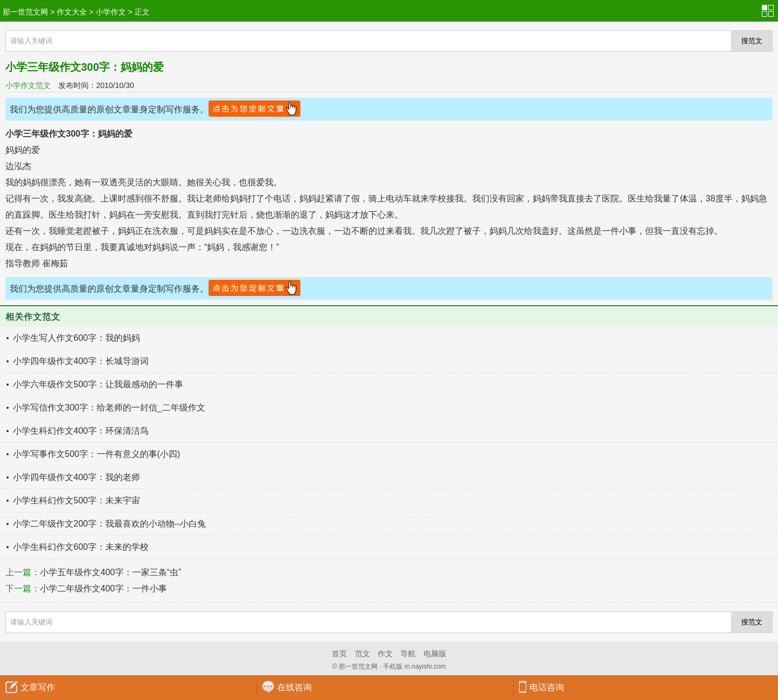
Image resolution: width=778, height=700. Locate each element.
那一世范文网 (25, 12)
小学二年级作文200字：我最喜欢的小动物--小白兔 (109, 524)
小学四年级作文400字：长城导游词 (81, 361)
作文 (385, 654)
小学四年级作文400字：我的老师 (76, 477)
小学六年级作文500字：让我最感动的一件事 (98, 384)
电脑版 (435, 654)
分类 (770, 11)
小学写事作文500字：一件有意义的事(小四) (96, 454)
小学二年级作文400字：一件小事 (103, 588)
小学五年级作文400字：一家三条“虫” (110, 572)
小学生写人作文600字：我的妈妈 (76, 338)
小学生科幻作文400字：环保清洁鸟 (81, 431)
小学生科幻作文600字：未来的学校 (81, 547)
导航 (408, 654)
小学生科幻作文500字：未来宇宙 (76, 500)
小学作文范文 (28, 85)
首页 (339, 654)
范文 (363, 654)
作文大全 (72, 12)
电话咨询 (547, 687)
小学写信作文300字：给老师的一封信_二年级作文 (109, 408)
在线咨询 (294, 687)
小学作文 (111, 12)
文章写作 (38, 687)
